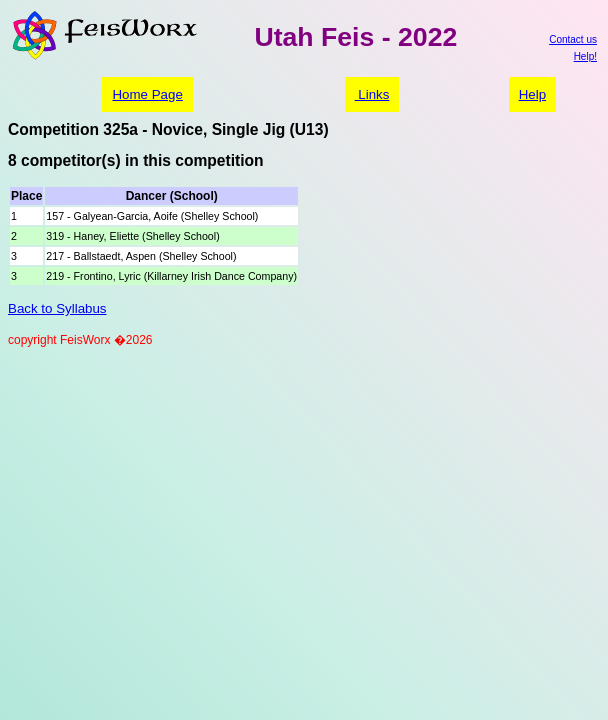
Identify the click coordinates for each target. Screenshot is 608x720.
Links (372, 94)
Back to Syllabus (57, 308)
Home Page (147, 94)
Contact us (573, 39)
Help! (585, 56)
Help (532, 94)
